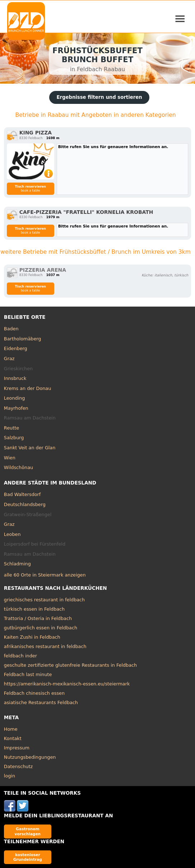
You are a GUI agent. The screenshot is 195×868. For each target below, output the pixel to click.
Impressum (17, 748)
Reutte (11, 428)
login (10, 776)
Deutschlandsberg (25, 504)
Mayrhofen (16, 408)
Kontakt (13, 738)
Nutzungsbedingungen (30, 757)
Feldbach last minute (28, 674)
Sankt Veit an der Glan (30, 448)
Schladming (17, 564)
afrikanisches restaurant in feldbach (45, 646)
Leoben (12, 534)
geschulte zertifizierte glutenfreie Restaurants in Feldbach (70, 665)
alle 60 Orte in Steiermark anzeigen (45, 575)
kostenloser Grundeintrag (28, 857)
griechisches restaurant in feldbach (44, 600)
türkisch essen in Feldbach (34, 609)
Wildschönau (18, 467)
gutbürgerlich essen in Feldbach (41, 628)
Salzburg (14, 438)
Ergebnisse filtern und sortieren (99, 97)
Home (11, 729)
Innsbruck (15, 378)
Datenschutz (18, 766)
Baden (11, 329)
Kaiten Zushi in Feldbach (32, 637)
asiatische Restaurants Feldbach (41, 702)
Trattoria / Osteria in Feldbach (38, 618)
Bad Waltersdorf (22, 494)
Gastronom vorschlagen (28, 831)
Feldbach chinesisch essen (34, 693)
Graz (9, 359)
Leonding (15, 398)
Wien (10, 458)
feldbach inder (20, 656)
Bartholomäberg (23, 339)
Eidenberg (16, 348)
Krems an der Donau (27, 388)
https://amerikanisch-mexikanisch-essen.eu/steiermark (67, 684)
